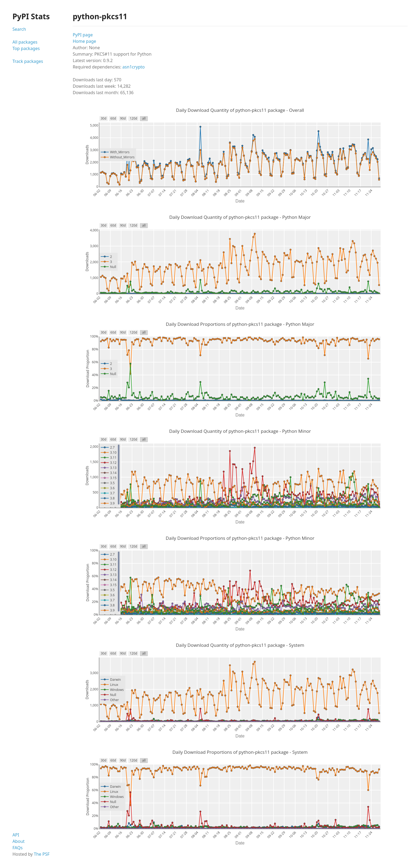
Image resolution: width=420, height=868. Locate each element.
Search (19, 29)
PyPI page (83, 35)
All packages (25, 42)
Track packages (28, 61)
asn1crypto (134, 67)
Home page (84, 41)
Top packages (26, 48)
